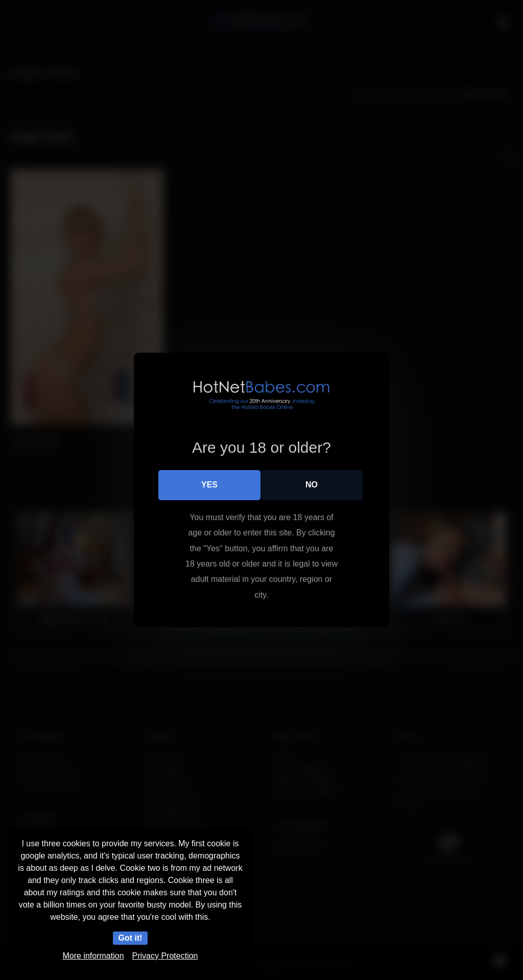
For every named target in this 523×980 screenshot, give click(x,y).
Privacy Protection (165, 956)
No (312, 485)
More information (93, 956)
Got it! (130, 938)
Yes (209, 485)
